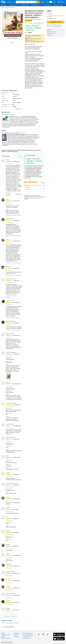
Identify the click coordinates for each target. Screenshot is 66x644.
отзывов (34, 23)
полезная (28, 26)
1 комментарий (18, 194)
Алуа (7, 382)
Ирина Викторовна (10, 219)
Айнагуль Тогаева (10, 301)
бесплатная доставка (34, 39)
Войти (42, 2)
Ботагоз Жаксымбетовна (12, 483)
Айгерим (8, 508)
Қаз (48, 2)
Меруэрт (8, 544)
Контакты (49, 35)
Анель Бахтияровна (10, 572)
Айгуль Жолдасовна (10, 437)
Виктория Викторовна (11, 403)
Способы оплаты (51, 33)
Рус (51, 2)
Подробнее (59, 27)
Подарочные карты (58, 5)
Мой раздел (43, 3)
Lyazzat (8, 554)
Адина (7, 579)
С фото (19, 156)
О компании (17, 633)
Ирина (7, 239)
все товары (11, 115)
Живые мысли (32, 44)
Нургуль (8, 473)
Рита (7, 517)
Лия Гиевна (8, 564)
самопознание (29, 28)
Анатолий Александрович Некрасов (33, 19)
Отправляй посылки (14, 5)
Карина (8, 586)
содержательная (30, 30)
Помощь (3, 633)
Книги (3, 8)
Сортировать (5, 155)
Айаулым (8, 608)
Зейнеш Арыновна (10, 334)
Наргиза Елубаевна (10, 593)
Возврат (3, 636)
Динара (8, 531)
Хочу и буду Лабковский (8, 627)
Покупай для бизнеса (36, 5)
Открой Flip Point (47, 5)
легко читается (36, 26)
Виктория (8, 266)
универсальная (38, 28)
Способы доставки (51, 32)
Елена (7, 456)
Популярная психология (10, 8)
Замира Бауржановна (11, 279)
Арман (7, 160)
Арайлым (8, 601)
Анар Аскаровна (10, 424)
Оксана (8, 497)
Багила (7, 199)
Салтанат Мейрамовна (11, 352)
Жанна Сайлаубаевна (11, 321)
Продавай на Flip (25, 5)
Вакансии (16, 636)
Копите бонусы (30, 42)
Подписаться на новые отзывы (40, 23)
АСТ (14, 93)
